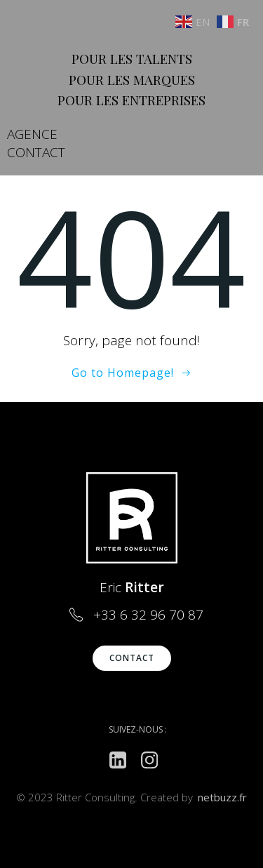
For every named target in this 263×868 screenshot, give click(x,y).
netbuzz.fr (222, 797)
